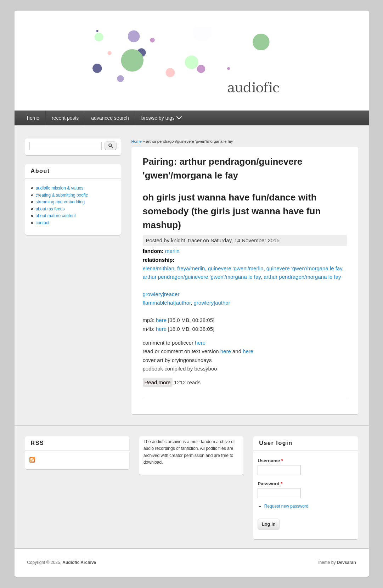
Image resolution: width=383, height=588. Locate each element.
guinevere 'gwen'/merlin (236, 268)
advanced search (110, 118)
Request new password (286, 506)
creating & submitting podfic (62, 195)
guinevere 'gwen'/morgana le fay (304, 268)
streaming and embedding (60, 202)
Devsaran (347, 562)
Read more (159, 383)
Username (270, 461)
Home (137, 141)
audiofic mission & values (60, 188)
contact (43, 223)
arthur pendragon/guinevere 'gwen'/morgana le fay (202, 277)
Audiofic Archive (79, 562)
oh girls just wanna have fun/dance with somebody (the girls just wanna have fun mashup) (232, 211)
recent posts (65, 118)
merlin (172, 251)
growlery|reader (161, 294)
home (33, 118)
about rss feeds (50, 209)
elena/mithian (159, 268)
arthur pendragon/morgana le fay (302, 277)
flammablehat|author (167, 303)
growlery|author (212, 303)
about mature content (56, 216)
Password (270, 484)
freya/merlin (191, 268)
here (161, 320)
